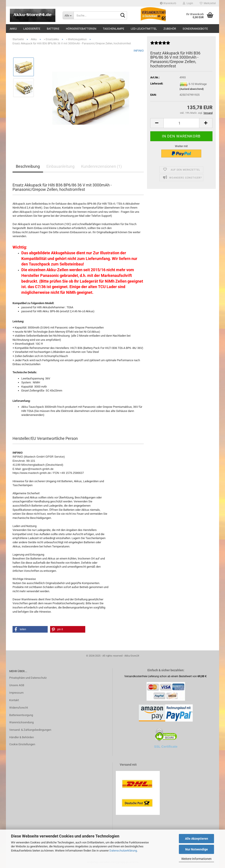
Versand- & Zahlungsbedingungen (30, 730)
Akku (13, 29)
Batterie (53, 29)
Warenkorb (168, 3)
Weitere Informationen (196, 859)
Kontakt (14, 700)
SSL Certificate (166, 746)
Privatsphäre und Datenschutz (28, 678)
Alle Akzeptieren (197, 839)
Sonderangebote (195, 29)
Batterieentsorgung (21, 715)
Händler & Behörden (22, 737)
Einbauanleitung (60, 166)
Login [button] (188, 3)
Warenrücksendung (21, 722)
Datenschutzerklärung (123, 851)
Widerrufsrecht (19, 708)
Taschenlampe (113, 29)
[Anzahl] (181, 123)
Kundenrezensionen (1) (101, 166)
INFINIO (139, 51)
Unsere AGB (17, 685)
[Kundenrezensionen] (160, 45)
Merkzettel (208, 3)
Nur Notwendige (197, 849)
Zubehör (170, 29)
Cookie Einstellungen (22, 744)
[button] (157, 123)
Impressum (16, 693)
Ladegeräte (32, 29)
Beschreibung (28, 166)
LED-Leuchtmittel (144, 29)
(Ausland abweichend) (192, 89)
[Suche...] (68, 15)
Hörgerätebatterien (81, 29)
